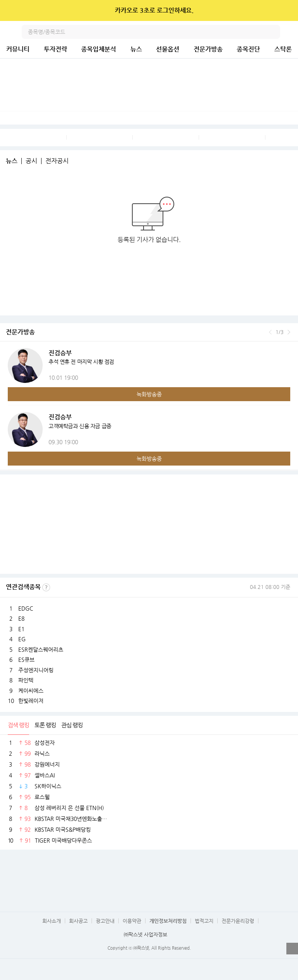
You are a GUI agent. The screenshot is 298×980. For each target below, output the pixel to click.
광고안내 (105, 921)
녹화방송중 (149, 394)
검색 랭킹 (18, 725)
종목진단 (248, 49)
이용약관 (132, 921)
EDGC (26, 608)
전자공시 (57, 161)
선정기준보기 (46, 587)
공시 (31, 161)
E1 (21, 629)
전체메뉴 (291, 32)
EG (22, 639)
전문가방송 (208, 49)
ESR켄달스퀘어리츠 (41, 649)
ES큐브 (26, 660)
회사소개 (52, 921)
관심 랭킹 (72, 725)
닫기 (287, 10)
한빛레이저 (31, 701)
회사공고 (78, 921)
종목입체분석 (99, 49)
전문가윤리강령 (238, 921)
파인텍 (26, 680)
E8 (21, 618)
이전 (270, 332)
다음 (289, 332)
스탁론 (283, 49)
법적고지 (204, 921)
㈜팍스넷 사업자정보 (146, 934)
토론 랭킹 (45, 725)
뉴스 (136, 49)
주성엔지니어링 (36, 670)
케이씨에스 (31, 691)
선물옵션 (168, 49)
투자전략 (55, 49)
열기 (292, 949)
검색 (273, 32)
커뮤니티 (18, 49)
